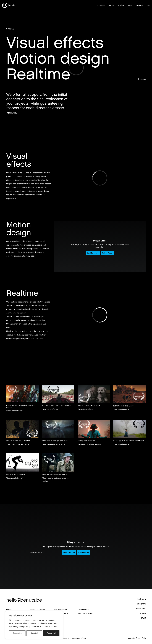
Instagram (141, 604)
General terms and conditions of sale (71, 638)
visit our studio (37, 552)
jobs (130, 2)
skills (111, 2)
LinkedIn (142, 599)
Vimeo (143, 613)
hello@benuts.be (24, 600)
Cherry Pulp (141, 638)
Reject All (34, 633)
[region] (34, 625)
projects (101, 2)
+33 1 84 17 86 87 (86, 613)
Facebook (141, 608)
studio (121, 2)
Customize (17, 633)
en (149, 2)
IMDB (143, 618)
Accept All (51, 633)
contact (140, 2)
